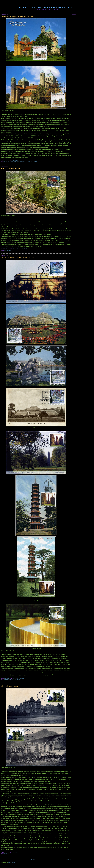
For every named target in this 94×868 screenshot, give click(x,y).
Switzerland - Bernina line (11, 169)
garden (12, 680)
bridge (7, 680)
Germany (35, 161)
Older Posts (68, 859)
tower (17, 680)
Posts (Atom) (12, 863)
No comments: (23, 249)
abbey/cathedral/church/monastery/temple (18, 161)
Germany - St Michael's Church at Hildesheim (18, 16)
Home (33, 859)
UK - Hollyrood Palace (9, 686)
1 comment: (22, 160)
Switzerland (8, 250)
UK (20, 680)
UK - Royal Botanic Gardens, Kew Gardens (17, 258)
